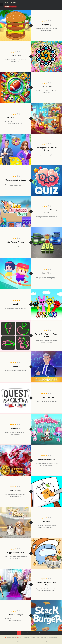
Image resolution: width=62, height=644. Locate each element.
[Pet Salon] (15, 522)
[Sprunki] (46, 305)
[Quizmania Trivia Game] (46, 181)
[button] (2, 5)
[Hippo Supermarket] (46, 553)
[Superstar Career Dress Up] (15, 584)
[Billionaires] (46, 367)
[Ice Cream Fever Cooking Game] (15, 212)
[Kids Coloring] (46, 491)
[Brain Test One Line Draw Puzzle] (15, 336)
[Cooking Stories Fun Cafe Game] (15, 150)
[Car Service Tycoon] (46, 243)
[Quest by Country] (15, 398)
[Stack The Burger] (46, 615)
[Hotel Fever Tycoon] (46, 118)
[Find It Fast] (15, 87)
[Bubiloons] (46, 429)
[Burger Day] (15, 25)
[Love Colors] (46, 56)
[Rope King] (15, 274)
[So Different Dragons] (15, 460)
